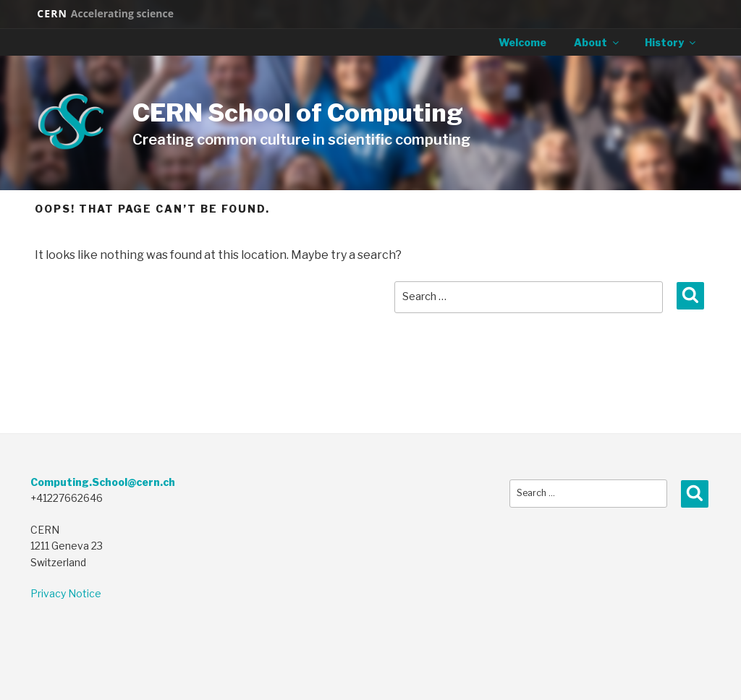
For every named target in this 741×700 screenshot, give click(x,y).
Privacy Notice (66, 593)
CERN (105, 13)
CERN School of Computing (298, 112)
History (671, 42)
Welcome (522, 42)
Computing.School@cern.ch (103, 482)
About (597, 42)
